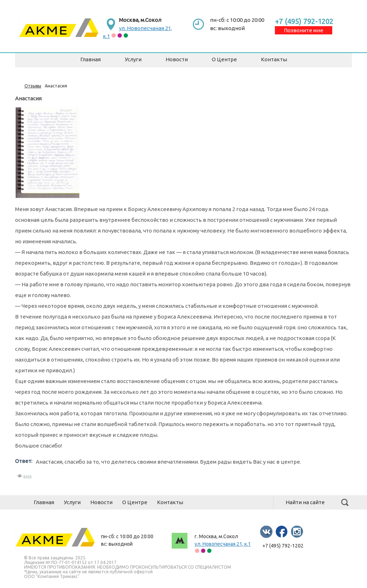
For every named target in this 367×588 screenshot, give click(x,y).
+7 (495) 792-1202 (304, 21)
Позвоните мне (304, 30)
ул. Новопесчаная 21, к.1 (223, 544)
